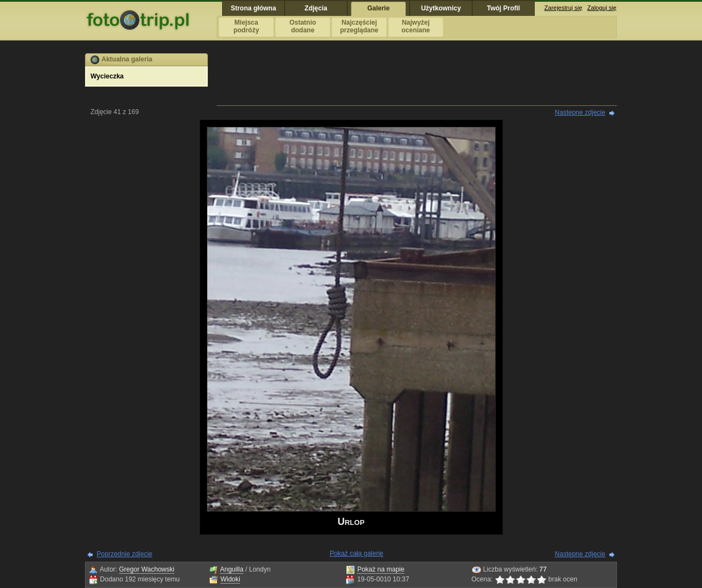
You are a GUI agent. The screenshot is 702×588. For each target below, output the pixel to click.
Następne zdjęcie (580, 112)
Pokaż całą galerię (356, 553)
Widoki (230, 579)
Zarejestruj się (564, 8)
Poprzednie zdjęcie (124, 554)
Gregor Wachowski (147, 569)
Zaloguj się (602, 8)
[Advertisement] (417, 78)
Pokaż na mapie (381, 569)
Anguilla (232, 569)
